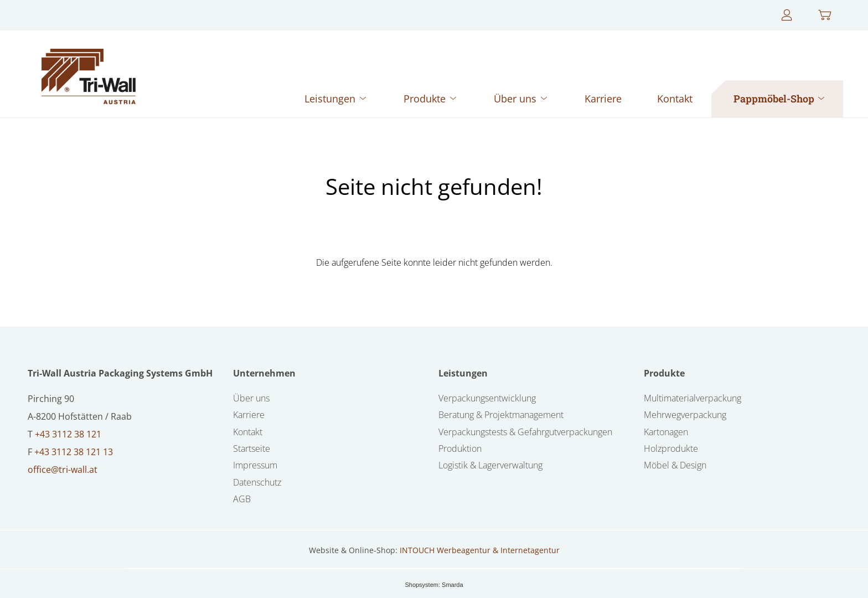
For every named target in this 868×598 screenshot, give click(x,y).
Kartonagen (666, 432)
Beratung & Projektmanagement (501, 415)
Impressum (255, 465)
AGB (242, 499)
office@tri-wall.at (63, 470)
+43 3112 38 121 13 (74, 452)
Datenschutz (257, 482)
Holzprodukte (671, 448)
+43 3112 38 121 (68, 434)
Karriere (603, 99)
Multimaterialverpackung (693, 398)
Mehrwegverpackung (685, 415)
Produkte (431, 99)
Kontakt (675, 99)
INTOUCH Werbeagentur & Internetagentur (480, 550)
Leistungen (336, 99)
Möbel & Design (675, 465)
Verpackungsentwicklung (487, 398)
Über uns (521, 99)
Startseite (252, 448)
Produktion (460, 448)
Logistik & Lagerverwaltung (490, 465)
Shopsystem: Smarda (434, 585)
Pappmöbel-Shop (780, 99)
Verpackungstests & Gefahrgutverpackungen (525, 432)
